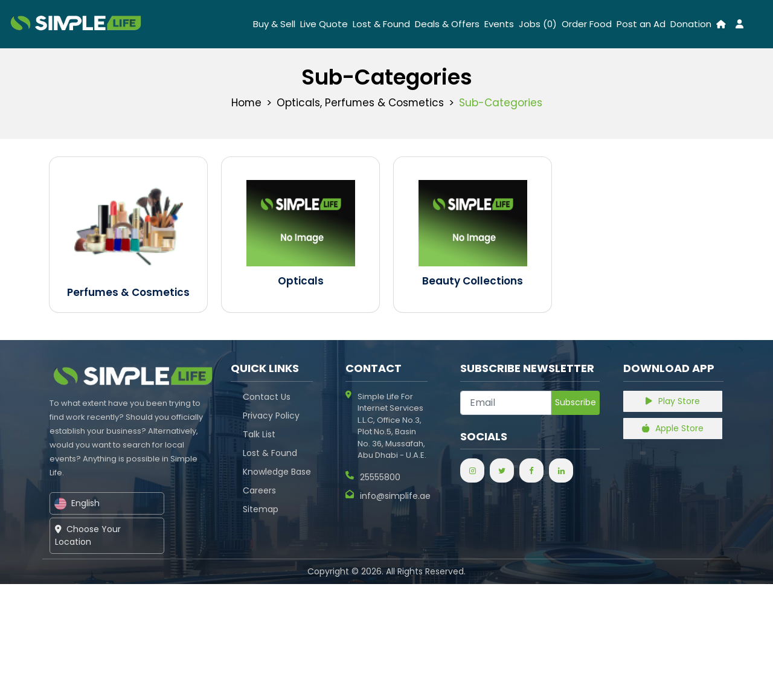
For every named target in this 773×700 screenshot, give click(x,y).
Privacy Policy (271, 416)
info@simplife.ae (388, 496)
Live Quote (324, 24)
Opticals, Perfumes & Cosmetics (360, 103)
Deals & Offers (447, 24)
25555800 (373, 477)
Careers (259, 490)
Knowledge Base (277, 472)
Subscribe (576, 402)
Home (245, 103)
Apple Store (673, 428)
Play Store (673, 401)
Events (499, 24)
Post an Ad (641, 24)
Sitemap (261, 509)
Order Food (587, 24)
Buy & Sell (274, 24)
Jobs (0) (538, 24)
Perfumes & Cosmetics (128, 292)
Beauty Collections (473, 281)
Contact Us (267, 397)
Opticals (301, 281)
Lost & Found (381, 24)
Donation (691, 24)
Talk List (259, 434)
